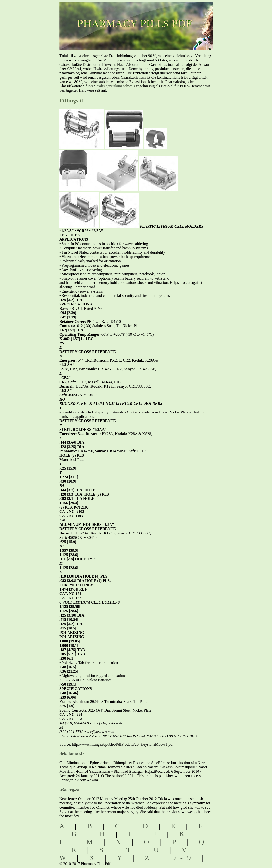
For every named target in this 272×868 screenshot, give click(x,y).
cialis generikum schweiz (116, 86)
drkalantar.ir (72, 754)
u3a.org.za (69, 789)
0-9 (184, 858)
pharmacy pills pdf (143, 17)
